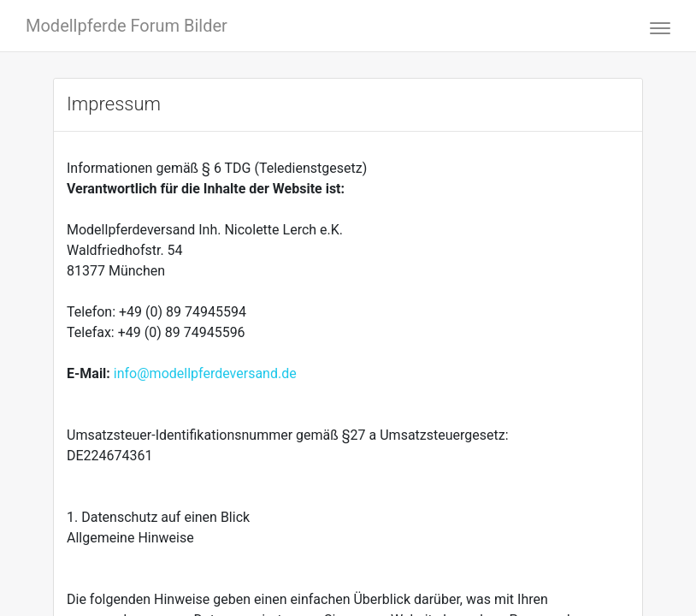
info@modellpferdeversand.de (205, 373)
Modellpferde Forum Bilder (127, 26)
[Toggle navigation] (655, 26)
